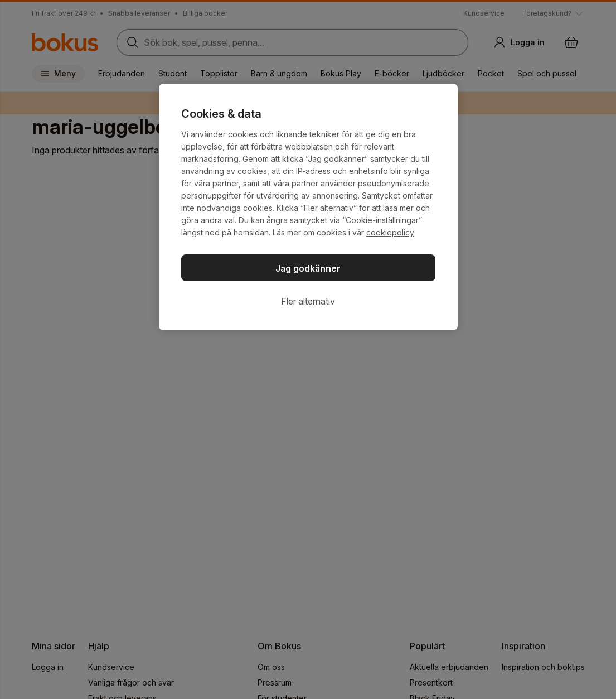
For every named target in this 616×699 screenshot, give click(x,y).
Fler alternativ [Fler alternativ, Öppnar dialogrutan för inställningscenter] (308, 301)
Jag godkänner (308, 268)
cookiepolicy (390, 232)
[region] (308, 207)
